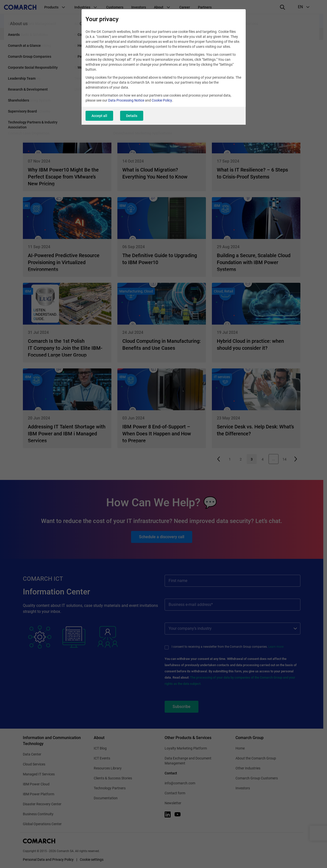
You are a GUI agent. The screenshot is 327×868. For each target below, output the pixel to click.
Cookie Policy (162, 100)
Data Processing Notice (126, 100)
